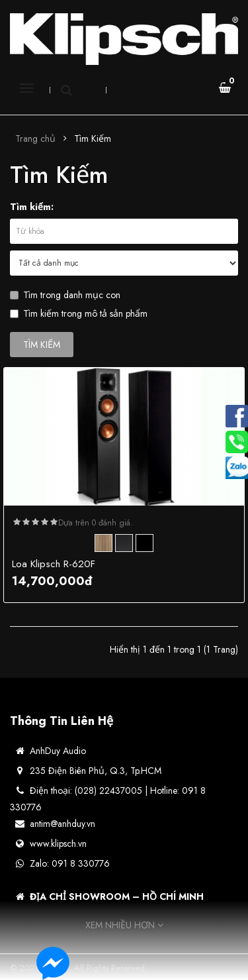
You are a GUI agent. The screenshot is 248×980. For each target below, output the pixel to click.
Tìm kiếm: (32, 207)
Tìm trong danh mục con (65, 295)
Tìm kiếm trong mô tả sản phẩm (79, 313)
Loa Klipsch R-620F (54, 564)
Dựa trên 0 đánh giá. (96, 523)
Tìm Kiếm (93, 138)
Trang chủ (35, 138)
